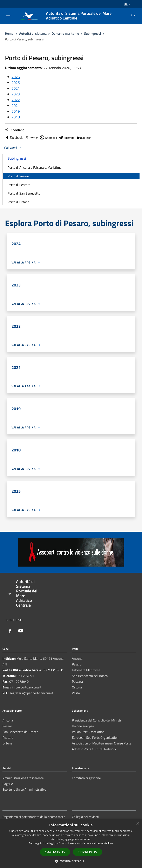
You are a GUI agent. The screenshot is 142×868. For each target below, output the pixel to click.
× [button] (137, 823)
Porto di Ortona (18, 202)
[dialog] (71, 843)
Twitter (31, 137)
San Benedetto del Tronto (90, 676)
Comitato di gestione (86, 778)
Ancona (77, 658)
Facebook (14, 137)
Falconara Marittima (86, 670)
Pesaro (77, 664)
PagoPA (8, 784)
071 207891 (25, 676)
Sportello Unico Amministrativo (24, 789)
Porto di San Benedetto (24, 193)
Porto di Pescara (19, 185)
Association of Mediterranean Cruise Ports (102, 743)
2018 (16, 117)
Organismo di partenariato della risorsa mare (34, 817)
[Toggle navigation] (8, 15)
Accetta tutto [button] (55, 852)
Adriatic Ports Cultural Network (94, 749)
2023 (16, 94)
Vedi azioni (13, 148)
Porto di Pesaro (18, 176)
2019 (16, 111)
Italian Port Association (88, 732)
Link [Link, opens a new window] (111, 843)
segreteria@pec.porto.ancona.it (32, 693)
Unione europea (83, 726)
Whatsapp (48, 137)
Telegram (67, 137)
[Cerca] (133, 16)
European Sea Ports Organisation (95, 737)
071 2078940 (19, 681)
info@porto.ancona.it (27, 687)
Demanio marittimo (65, 33)
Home (9, 33)
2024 (16, 88)
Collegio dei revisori (86, 817)
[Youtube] (21, 631)
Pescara (77, 681)
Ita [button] (128, 4)
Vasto (76, 693)
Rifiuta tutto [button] (87, 852)
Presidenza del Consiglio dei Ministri (97, 720)
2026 (16, 77)
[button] (71, 861)
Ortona (77, 687)
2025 (16, 83)
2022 (16, 100)
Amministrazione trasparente (23, 778)
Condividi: (16, 130)
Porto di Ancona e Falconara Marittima (35, 167)
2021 (16, 106)
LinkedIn (84, 137)
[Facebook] (10, 631)
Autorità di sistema (33, 33)
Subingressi (93, 33)
